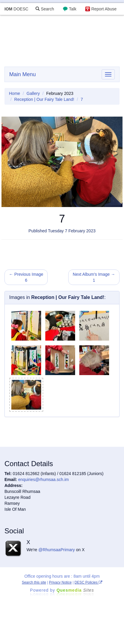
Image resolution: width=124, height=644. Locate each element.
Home (14, 93)
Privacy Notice (60, 582)
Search (45, 9)
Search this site (34, 582)
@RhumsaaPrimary (57, 550)
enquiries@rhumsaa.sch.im (44, 480)
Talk (73, 9)
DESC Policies (88, 582)
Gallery (33, 93)
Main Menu (23, 74)
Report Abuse (104, 9)
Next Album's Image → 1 (94, 277)
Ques (75, 590)
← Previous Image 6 (26, 277)
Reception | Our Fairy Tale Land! (44, 99)
